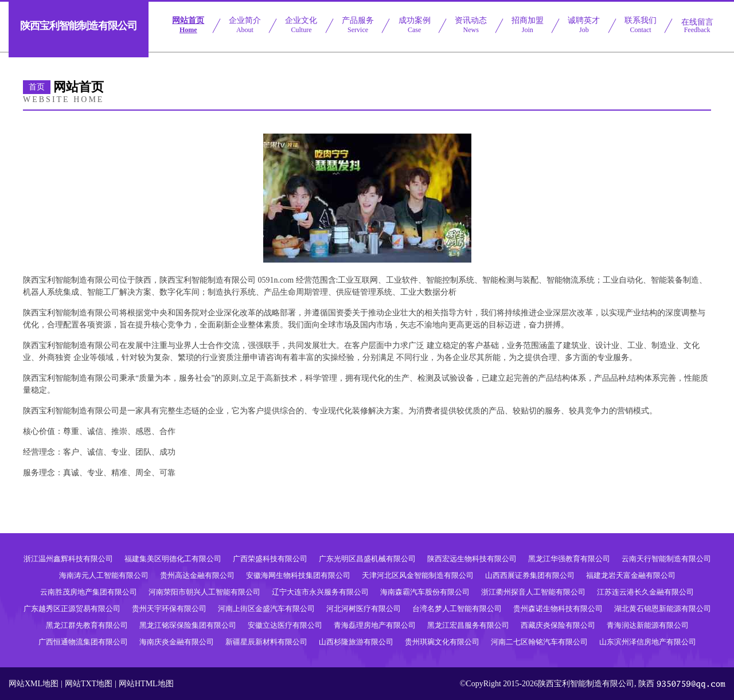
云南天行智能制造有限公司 (666, 559)
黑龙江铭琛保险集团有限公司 (188, 625)
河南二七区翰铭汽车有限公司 (539, 642)
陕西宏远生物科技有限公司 (472, 559)
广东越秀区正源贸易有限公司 (72, 609)
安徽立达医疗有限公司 (285, 625)
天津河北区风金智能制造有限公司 (418, 575)
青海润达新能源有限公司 (648, 625)
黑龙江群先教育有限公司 (87, 625)
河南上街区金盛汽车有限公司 (266, 609)
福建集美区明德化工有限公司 (173, 559)
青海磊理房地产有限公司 (375, 625)
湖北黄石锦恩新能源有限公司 (663, 609)
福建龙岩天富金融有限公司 (631, 575)
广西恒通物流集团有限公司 (83, 642)
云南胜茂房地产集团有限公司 (89, 592)
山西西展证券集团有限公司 (530, 575)
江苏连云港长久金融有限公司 (645, 592)
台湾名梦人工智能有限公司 (457, 609)
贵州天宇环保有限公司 (169, 609)
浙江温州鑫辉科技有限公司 (68, 559)
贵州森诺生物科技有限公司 (558, 609)
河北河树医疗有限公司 (364, 609)
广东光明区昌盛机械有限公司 (367, 559)
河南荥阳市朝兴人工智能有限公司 (204, 592)
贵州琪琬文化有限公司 (442, 642)
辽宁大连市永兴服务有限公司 (320, 592)
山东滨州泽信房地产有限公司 (648, 642)
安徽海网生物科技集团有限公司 (298, 575)
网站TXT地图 (89, 684)
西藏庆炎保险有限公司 (558, 625)
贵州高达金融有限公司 (197, 575)
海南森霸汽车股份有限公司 (425, 592)
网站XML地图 (34, 684)
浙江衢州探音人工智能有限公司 (533, 592)
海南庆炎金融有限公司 (177, 642)
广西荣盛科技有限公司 (270, 559)
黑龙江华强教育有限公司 (569, 559)
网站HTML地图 (146, 684)
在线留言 (697, 26)
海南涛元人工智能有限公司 (104, 575)
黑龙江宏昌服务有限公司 (468, 625)
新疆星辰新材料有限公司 (266, 642)
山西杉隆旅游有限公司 (356, 642)
